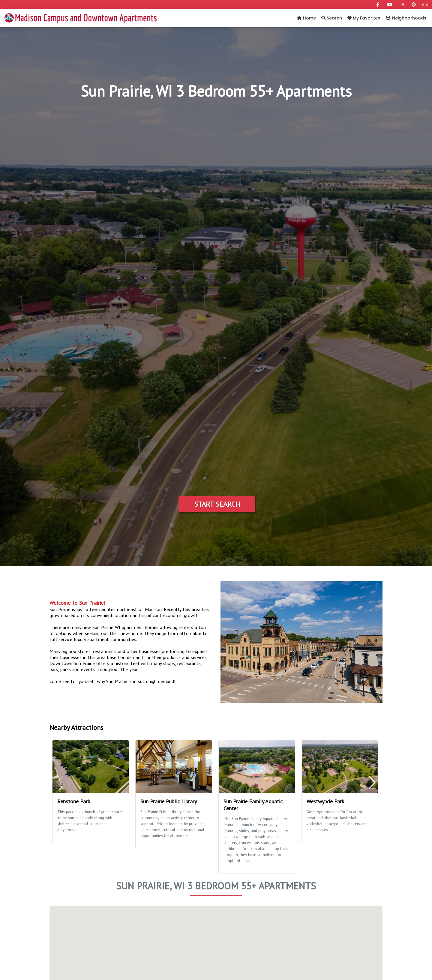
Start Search (217, 504)
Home (306, 18)
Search (332, 18)
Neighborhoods (406, 18)
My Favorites (364, 18)
